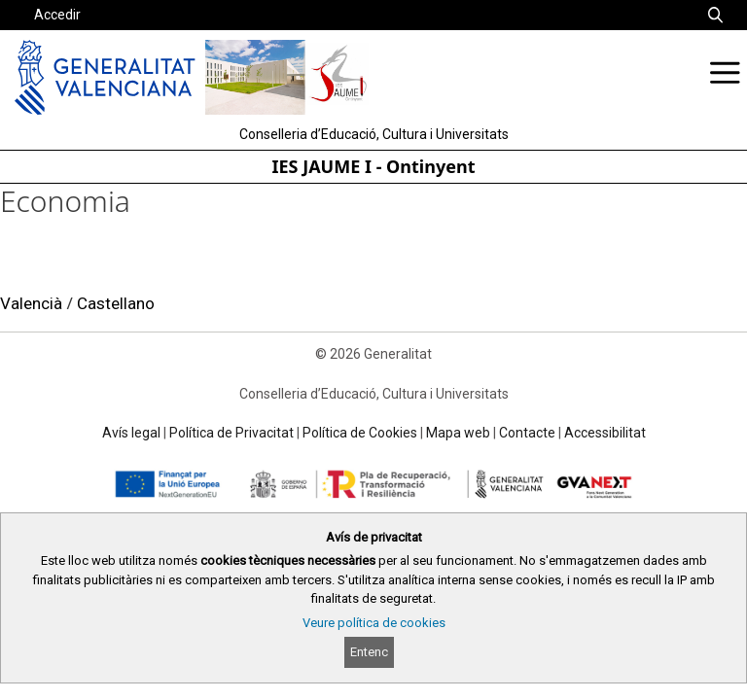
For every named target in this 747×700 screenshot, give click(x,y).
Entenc (369, 652)
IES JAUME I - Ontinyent (374, 166)
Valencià (31, 303)
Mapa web (458, 433)
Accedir (57, 15)
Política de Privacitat (231, 433)
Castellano (116, 303)
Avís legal (131, 433)
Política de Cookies (360, 433)
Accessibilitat (605, 433)
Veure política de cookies (374, 623)
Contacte (527, 433)
